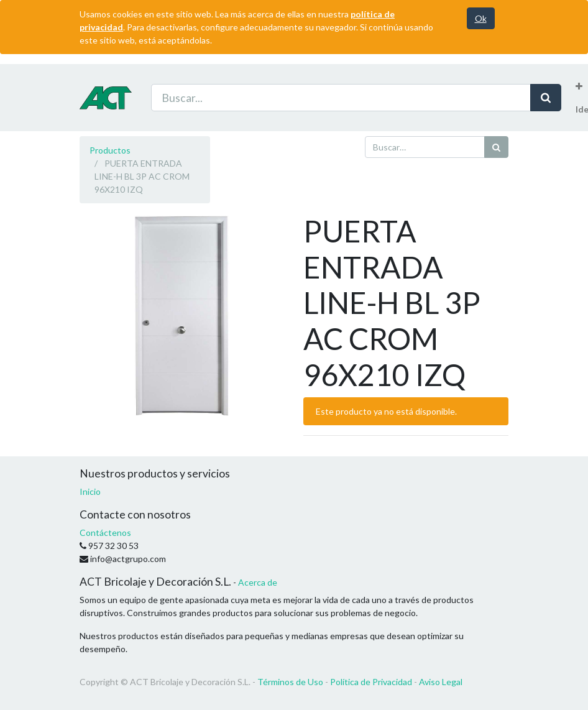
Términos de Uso (290, 682)
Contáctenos (105, 532)
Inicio (90, 491)
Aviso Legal (441, 682)
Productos (110, 150)
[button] (579, 86)
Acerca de (258, 582)
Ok (481, 18)
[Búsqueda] (496, 147)
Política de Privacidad (371, 682)
